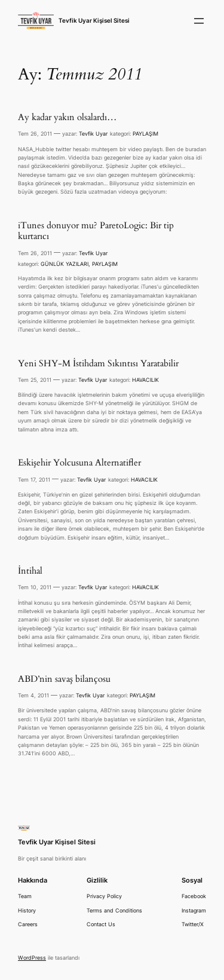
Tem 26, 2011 (35, 134)
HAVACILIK (145, 380)
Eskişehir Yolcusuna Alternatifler (79, 463)
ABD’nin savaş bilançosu (64, 679)
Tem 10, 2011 (35, 587)
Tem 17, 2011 (34, 480)
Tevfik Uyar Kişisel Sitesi (94, 21)
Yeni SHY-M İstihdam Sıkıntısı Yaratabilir (98, 364)
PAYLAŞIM (145, 134)
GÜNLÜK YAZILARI (65, 264)
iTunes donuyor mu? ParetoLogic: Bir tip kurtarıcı (96, 232)
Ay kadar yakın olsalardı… (67, 118)
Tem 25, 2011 (35, 380)
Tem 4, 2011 (33, 695)
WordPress (32, 958)
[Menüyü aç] (199, 21)
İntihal (30, 571)
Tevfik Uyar (93, 134)
